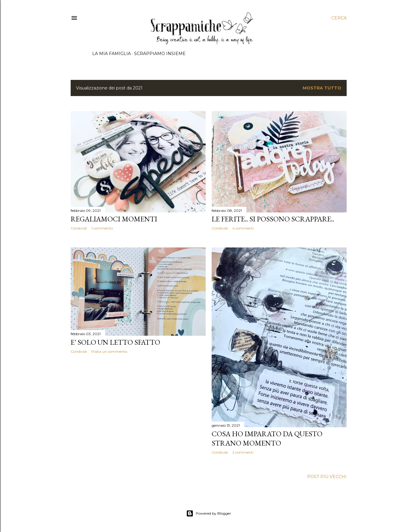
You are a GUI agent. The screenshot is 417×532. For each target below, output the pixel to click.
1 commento (102, 228)
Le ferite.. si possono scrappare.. (273, 219)
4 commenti (243, 228)
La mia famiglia (112, 54)
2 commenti (243, 452)
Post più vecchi (327, 477)
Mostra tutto (322, 88)
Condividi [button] (79, 228)
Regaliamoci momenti (114, 219)
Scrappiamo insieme (160, 54)
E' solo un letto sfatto (115, 342)
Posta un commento (109, 351)
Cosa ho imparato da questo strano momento (267, 438)
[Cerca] (339, 18)
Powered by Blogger (209, 513)
